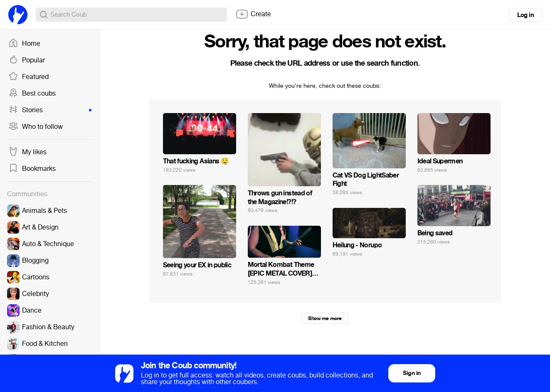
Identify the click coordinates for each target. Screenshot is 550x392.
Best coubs (32, 94)
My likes (27, 152)
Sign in (412, 373)
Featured (28, 77)
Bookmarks (32, 169)
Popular (27, 60)
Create (253, 14)
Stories (50, 110)
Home (24, 44)
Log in (525, 15)
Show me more (325, 318)
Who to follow (36, 127)
